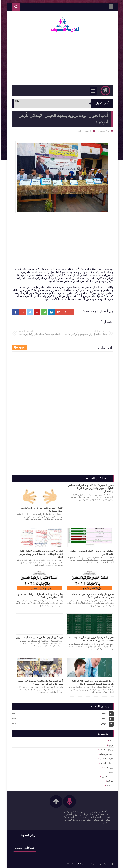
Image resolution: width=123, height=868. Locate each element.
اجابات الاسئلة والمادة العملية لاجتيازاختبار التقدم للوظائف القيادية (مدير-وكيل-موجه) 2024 (40, 554)
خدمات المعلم (106, 763)
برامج (110, 745)
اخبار (78, 131)
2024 (102, 724)
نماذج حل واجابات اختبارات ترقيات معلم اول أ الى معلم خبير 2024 (38, 596)
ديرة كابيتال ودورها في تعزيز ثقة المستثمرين (38, 638)
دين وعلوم (107, 768)
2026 (102, 713)
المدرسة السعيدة (79, 864)
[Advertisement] (57, 245)
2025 (102, 719)
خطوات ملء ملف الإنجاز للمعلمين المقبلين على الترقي (90, 552)
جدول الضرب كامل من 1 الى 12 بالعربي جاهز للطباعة (41, 509)
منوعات (109, 786)
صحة (110, 772)
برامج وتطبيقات (105, 750)
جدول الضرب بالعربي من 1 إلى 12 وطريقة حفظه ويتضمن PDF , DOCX (90, 639)
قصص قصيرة (106, 777)
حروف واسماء (105, 754)
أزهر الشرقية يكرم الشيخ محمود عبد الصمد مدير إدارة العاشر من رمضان (39, 682)
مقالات (109, 781)
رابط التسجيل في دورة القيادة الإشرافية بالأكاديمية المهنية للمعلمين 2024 (91, 682)
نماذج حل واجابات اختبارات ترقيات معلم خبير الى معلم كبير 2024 (91, 596)
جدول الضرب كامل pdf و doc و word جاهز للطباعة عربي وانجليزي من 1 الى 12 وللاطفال (90, 488)
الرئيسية (87, 131)
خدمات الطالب (105, 759)
